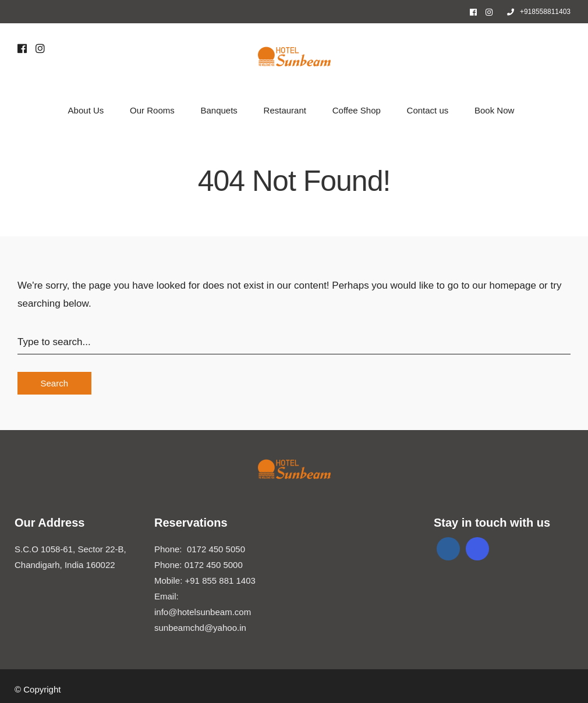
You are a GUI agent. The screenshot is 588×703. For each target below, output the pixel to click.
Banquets (219, 110)
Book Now (494, 110)
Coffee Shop (357, 110)
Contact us (428, 110)
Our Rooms (152, 110)
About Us (86, 110)
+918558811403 (539, 12)
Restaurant (285, 110)
